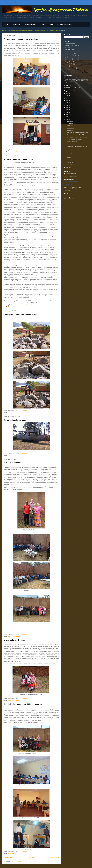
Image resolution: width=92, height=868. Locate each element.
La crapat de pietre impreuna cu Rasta (20, 315)
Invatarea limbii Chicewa (14, 640)
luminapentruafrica (71, 174)
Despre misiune (30, 24)
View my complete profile (71, 176)
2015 (67, 112)
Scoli (67, 66)
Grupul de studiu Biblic (14, 636)
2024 (67, 94)
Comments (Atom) (16, 862)
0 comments (24, 150)
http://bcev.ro (69, 190)
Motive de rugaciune (13, 152)
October (70, 126)
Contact (43, 24)
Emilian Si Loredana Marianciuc (71, 182)
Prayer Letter (69, 62)
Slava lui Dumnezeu (12, 463)
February (70, 162)
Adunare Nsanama (70, 44)
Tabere (67, 72)
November (70, 123)
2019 (67, 103)
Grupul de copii (69, 54)
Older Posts (55, 858)
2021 (67, 98)
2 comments (24, 453)
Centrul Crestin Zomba (71, 46)
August (69, 130)
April (69, 158)
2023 (67, 96)
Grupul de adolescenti (71, 52)
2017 (67, 107)
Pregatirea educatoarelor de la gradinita (21, 39)
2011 (67, 168)
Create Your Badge (68, 184)
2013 (67, 117)
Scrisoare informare (13, 307)
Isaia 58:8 (70, 82)
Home (6, 24)
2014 (67, 114)
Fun (9, 412)
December (70, 121)
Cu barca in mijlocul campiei (16, 420)
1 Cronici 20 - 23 (75, 87)
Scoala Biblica (12, 853)
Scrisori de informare (65, 24)
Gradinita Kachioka (70, 50)
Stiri (51, 24)
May (69, 155)
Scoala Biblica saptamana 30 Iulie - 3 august (23, 704)
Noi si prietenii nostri (13, 700)
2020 (67, 101)
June (69, 153)
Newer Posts (8, 858)
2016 (67, 110)
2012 (67, 119)
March (69, 160)
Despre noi (16, 24)
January (70, 165)
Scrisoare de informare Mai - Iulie (18, 160)
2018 (67, 105)
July (68, 151)
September (70, 128)
